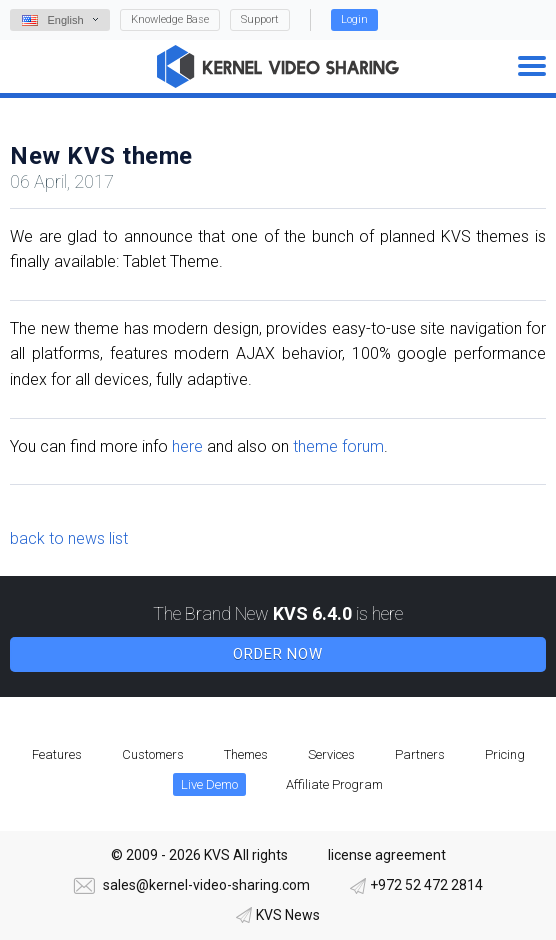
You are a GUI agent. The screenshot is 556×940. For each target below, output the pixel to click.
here (187, 446)
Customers (153, 754)
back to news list (69, 538)
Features (57, 754)
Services (331, 754)
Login (354, 19)
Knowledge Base (170, 19)
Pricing (505, 754)
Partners (420, 754)
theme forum (338, 446)
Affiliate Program (334, 784)
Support (260, 19)
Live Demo (209, 784)
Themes (246, 754)
